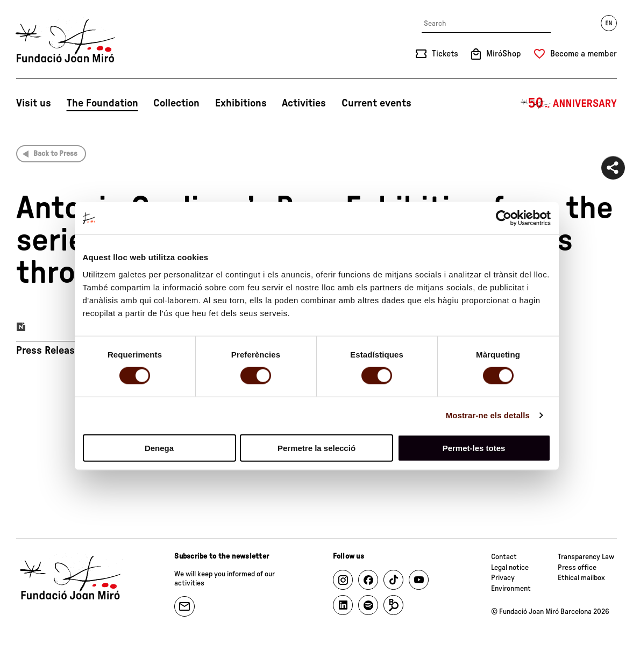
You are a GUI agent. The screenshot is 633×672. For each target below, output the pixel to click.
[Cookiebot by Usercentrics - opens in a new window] (504, 218)
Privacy (503, 578)
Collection (176, 103)
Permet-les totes (474, 448)
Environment (511, 589)
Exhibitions (241, 103)
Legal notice (510, 568)
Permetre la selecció (316, 448)
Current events (376, 103)
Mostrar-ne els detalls (488, 415)
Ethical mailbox (581, 578)
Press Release (48, 351)
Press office (577, 568)
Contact (504, 557)
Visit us (34, 103)
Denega (159, 448)
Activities (304, 103)
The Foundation (102, 103)
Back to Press (55, 154)
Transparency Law (586, 557)
